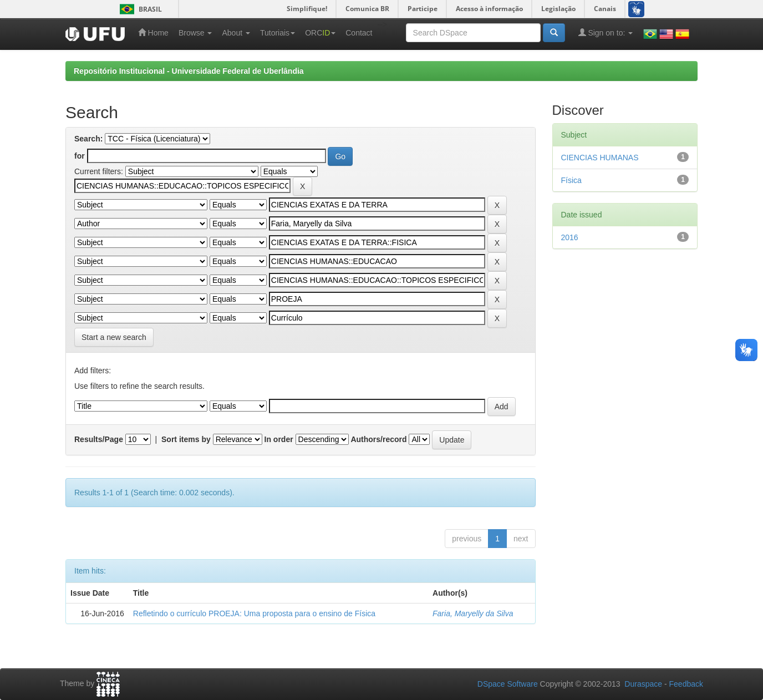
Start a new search (114, 337)
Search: (88, 139)
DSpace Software (508, 684)
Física (571, 180)
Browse (195, 33)
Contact (359, 33)
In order (279, 439)
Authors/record (378, 439)
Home (153, 32)
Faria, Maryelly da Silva (473, 613)
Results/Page (99, 439)
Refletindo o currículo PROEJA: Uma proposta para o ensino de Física (254, 613)
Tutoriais (278, 33)
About (236, 33)
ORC (320, 33)
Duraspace (643, 684)
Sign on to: (606, 32)
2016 (570, 237)
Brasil (139, 9)
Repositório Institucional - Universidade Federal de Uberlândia (189, 71)
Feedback (686, 684)
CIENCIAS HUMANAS (600, 158)
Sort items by (186, 439)
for (80, 156)
